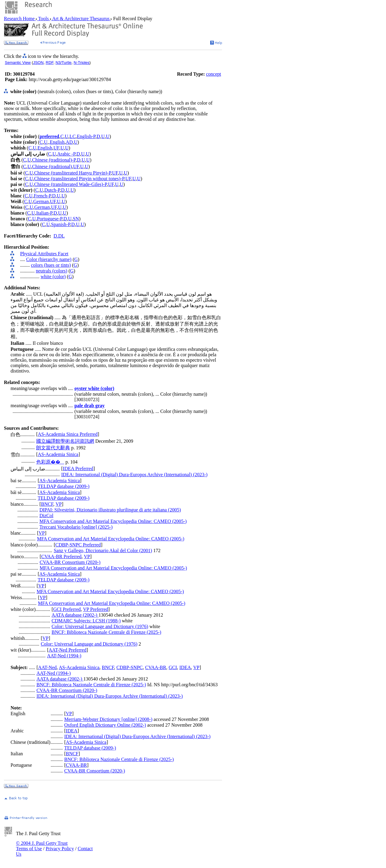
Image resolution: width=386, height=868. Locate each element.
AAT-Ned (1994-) (64, 656)
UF (56, 148)
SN (76, 219)
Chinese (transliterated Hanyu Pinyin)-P (73, 173)
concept (214, 74)
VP (59, 504)
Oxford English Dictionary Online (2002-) (105, 725)
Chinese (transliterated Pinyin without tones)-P (79, 179)
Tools (44, 19)
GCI (173, 667)
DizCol (46, 516)
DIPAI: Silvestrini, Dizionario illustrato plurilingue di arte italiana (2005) (110, 510)
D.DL (59, 236)
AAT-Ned (47, 667)
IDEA (185, 667)
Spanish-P (60, 224)
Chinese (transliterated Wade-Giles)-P (70, 184)
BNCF (47, 504)
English (57, 142)
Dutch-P (52, 190)
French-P (42, 196)
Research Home (20, 19)
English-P (86, 136)
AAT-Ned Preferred (67, 650)
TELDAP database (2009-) (64, 486)
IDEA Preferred (78, 469)
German (41, 201)
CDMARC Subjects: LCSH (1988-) (86, 621)
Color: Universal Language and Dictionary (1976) (100, 626)
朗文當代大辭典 (53, 448)
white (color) (53, 277)
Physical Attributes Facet (44, 254)
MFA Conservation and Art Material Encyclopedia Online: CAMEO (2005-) (113, 521)
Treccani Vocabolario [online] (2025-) (76, 527)
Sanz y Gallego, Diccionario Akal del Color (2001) (103, 550)
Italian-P (44, 213)
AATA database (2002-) (75, 615)
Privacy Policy (60, 849)
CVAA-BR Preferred (61, 557)
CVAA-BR (156, 667)
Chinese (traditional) (52, 167)
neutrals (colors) (52, 271)
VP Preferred (95, 609)
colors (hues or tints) (51, 265)
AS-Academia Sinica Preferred (68, 434)
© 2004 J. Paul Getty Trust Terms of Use (42, 846)
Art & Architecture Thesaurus (81, 19)
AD (69, 142)
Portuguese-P (50, 219)
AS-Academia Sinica (58, 454)
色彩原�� (50, 462)
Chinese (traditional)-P (54, 160)
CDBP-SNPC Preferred (78, 545)
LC (72, 136)
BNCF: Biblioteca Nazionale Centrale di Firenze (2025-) (106, 632)
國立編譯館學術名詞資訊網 (65, 441)
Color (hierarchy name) (49, 259)
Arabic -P (66, 154)
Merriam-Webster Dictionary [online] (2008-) (108, 719)
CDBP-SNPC (130, 667)
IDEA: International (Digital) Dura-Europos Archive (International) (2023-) (134, 475)
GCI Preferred (67, 609)
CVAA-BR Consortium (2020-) (70, 562)
